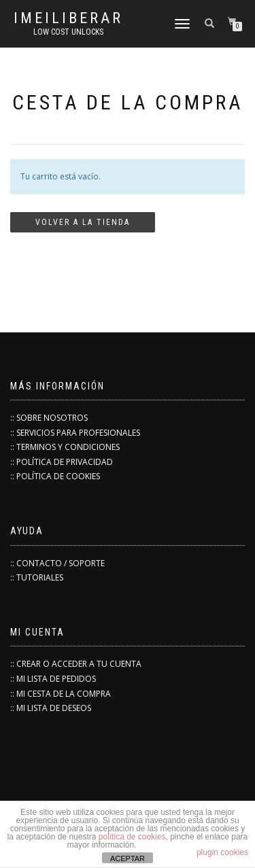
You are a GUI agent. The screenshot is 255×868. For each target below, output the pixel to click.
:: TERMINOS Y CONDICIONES (65, 447)
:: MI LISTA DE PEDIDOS (53, 679)
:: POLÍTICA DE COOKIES (55, 476)
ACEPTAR (128, 858)
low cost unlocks (68, 32)
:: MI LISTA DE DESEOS (51, 708)
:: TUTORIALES (37, 577)
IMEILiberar (68, 18)
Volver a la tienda (83, 222)
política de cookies (132, 837)
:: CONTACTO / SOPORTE (57, 563)
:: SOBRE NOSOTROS (49, 418)
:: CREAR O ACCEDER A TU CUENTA (76, 664)
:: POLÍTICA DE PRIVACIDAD (62, 462)
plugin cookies (222, 852)
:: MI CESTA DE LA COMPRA (61, 694)
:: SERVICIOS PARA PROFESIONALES (75, 433)
